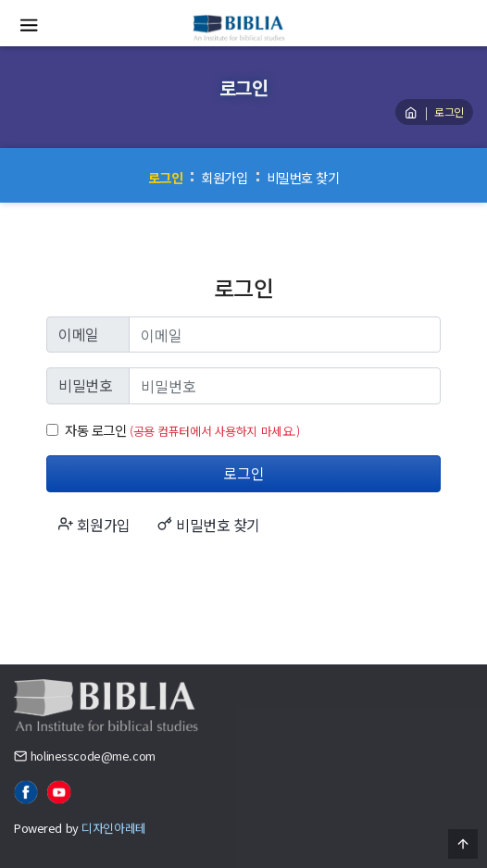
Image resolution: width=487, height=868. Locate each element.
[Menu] (29, 27)
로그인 (166, 177)
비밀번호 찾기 (303, 177)
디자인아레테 (113, 828)
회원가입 (224, 177)
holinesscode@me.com (93, 756)
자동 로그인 (95, 430)
